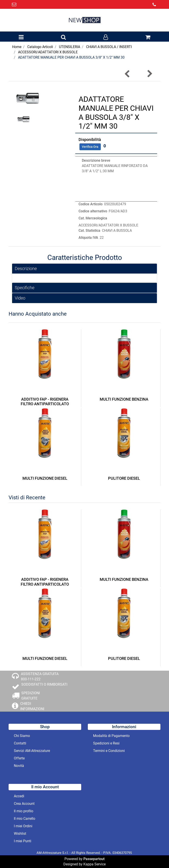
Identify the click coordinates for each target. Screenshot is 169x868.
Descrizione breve (96, 160)
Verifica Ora (90, 147)
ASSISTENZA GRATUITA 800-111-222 (40, 676)
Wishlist (20, 834)
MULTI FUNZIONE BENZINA (124, 399)
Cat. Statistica (89, 230)
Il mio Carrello (25, 819)
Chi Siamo (22, 736)
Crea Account (24, 804)
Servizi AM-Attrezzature (32, 751)
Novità (19, 766)
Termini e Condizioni (109, 751)
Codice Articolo (91, 204)
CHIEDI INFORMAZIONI (32, 706)
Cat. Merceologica (93, 218)
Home (17, 47)
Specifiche (25, 288)
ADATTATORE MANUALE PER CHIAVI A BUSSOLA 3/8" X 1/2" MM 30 (71, 57)
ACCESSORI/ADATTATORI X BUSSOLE (48, 52)
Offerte (19, 758)
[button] (63, 37)
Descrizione (26, 268)
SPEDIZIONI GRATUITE (31, 696)
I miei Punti (23, 841)
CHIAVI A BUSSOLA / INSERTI (109, 47)
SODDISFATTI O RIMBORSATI (44, 684)
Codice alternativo (93, 211)
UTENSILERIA (70, 47)
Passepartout (94, 859)
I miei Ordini (23, 826)
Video (20, 298)
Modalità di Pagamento (111, 736)
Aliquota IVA (88, 238)
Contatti (20, 743)
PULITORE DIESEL (124, 478)
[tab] (84, 269)
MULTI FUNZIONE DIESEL (45, 478)
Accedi (19, 796)
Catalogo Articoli (40, 47)
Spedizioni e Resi (106, 743)
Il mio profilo (24, 811)
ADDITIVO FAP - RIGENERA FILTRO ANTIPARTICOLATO (45, 402)
